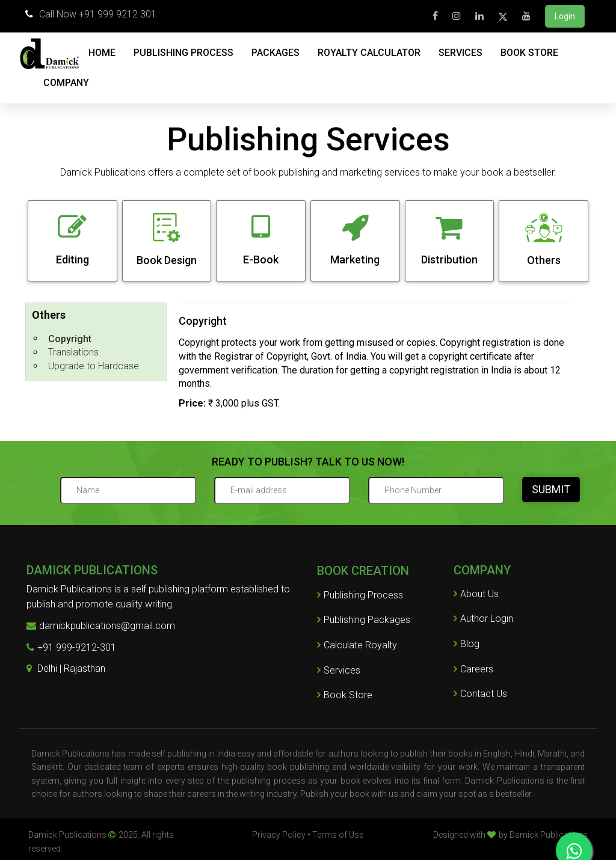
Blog (467, 644)
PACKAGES (276, 53)
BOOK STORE (529, 53)
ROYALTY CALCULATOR (369, 53)
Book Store (345, 695)
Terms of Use (338, 835)
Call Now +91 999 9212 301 (91, 14)
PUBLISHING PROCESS (183, 53)
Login (565, 16)
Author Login (483, 619)
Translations (73, 352)
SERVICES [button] (460, 53)
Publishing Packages (364, 620)
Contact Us (480, 694)
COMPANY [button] (66, 83)
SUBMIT (551, 489)
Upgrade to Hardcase (94, 366)
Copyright (70, 339)
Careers (473, 669)
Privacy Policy (279, 835)
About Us (476, 594)
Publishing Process (360, 595)
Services (339, 670)
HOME (102, 53)
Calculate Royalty (357, 645)
